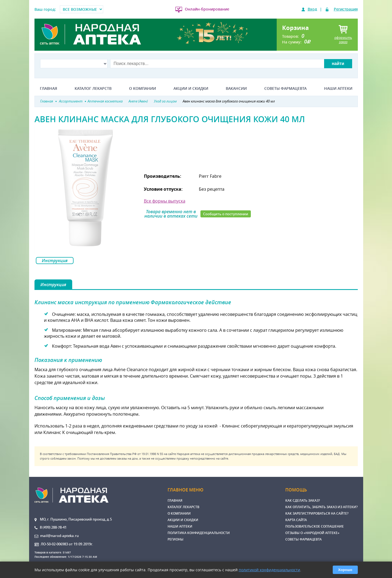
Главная (48, 88)
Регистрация (346, 9)
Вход (312, 9)
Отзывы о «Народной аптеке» (312, 533)
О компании (143, 88)
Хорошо (345, 570)
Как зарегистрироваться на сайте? (317, 513)
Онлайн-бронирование (207, 9)
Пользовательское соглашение (315, 526)
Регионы (176, 539)
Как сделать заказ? (303, 500)
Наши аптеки (338, 88)
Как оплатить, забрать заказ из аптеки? (321, 507)
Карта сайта (296, 520)
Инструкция (55, 261)
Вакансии (236, 88)
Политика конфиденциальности (199, 533)
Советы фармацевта (285, 88)
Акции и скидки (191, 88)
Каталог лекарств (93, 88)
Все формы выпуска (165, 201)
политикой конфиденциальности (269, 570)
